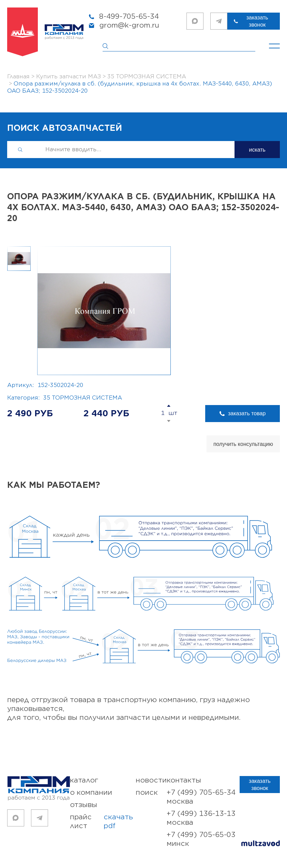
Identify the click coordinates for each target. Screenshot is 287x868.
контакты (184, 780)
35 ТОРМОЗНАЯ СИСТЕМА (83, 398)
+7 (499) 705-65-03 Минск (201, 839)
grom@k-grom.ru (129, 25)
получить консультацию (243, 444)
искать (257, 150)
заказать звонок (259, 21)
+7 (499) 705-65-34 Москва (201, 797)
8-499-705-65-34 (129, 17)
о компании (91, 793)
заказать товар (253, 413)
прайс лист (103, 822)
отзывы (84, 805)
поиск (147, 793)
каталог (84, 780)
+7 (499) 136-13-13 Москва (201, 818)
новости (151, 780)
